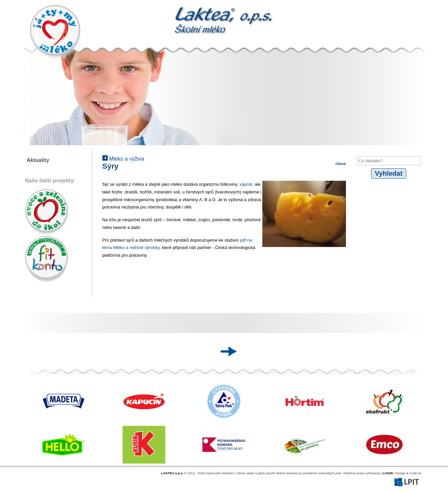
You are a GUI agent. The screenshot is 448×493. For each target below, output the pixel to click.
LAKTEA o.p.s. (172, 473)
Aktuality (38, 160)
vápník (246, 184)
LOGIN (388, 473)
